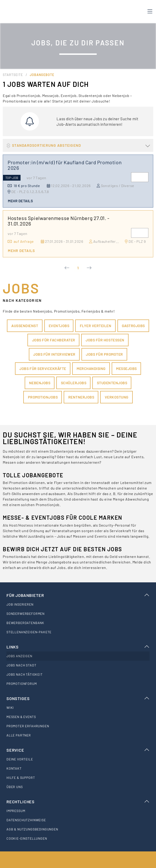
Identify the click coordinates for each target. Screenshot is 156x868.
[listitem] (78, 604)
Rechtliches (78, 802)
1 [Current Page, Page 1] (78, 268)
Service (78, 750)
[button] (78, 145)
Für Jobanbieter (78, 595)
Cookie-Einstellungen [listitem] (27, 838)
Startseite (13, 75)
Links (78, 647)
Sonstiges (78, 698)
